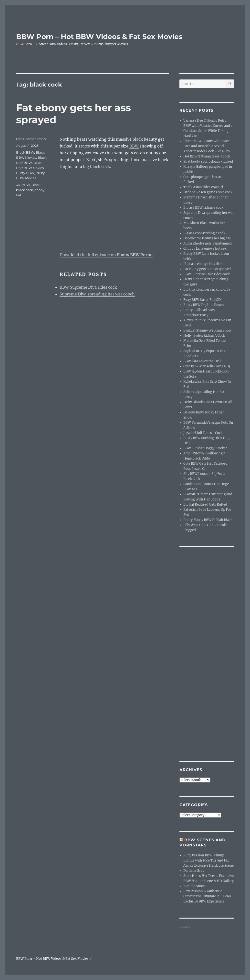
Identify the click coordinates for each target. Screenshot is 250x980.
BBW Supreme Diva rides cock (88, 287)
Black (36, 185)
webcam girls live (185, 927)
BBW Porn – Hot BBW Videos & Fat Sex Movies (99, 37)
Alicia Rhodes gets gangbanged (208, 243)
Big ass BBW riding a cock (203, 208)
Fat (19, 195)
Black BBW (25, 152)
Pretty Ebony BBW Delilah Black (208, 520)
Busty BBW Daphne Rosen (204, 305)
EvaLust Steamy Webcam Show (207, 330)
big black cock (97, 167)
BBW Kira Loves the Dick (202, 361)
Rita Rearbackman (31, 139)
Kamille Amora (195, 886)
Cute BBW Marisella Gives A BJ (207, 366)
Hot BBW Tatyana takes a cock (207, 156)
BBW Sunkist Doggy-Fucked (205, 448)
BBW (134, 146)
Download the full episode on (106, 255)
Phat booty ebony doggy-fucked (208, 162)
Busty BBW (25, 173)
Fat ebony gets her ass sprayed (207, 269)
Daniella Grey (194, 871)
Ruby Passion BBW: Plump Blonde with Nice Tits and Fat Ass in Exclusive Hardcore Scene (208, 860)
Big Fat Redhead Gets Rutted (205, 505)
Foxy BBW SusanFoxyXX (202, 300)
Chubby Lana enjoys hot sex (205, 249)
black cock (25, 190)
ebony (39, 190)
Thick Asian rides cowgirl (203, 187)
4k (18, 185)
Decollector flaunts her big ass (207, 238)
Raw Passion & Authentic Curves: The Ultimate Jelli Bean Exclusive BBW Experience (207, 896)
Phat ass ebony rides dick (203, 264)
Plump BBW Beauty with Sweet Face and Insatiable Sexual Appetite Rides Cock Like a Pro (207, 146)
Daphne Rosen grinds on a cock (208, 192)
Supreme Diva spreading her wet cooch (97, 294)
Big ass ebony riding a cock (204, 233)
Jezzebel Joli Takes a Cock (203, 433)
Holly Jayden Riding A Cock (204, 336)
